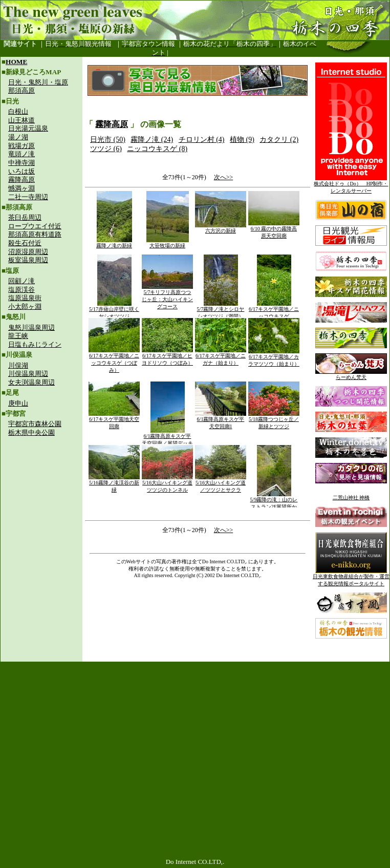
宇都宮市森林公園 (35, 424)
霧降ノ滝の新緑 (114, 243)
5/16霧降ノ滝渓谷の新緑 (114, 484)
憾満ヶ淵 (21, 188)
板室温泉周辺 (28, 260)
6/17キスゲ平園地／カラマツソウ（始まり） (274, 358)
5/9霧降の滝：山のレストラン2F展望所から (274, 504)
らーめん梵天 (351, 375)
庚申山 (18, 403)
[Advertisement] (41, 510)
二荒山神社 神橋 (351, 497)
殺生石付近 (25, 243)
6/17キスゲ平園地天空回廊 (114, 420)
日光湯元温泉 (28, 128)
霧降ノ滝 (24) (152, 140)
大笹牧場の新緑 (168, 243)
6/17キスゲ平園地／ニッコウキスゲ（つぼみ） (114, 360)
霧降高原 (21, 179)
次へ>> (224, 177)
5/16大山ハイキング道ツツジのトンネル (167, 484)
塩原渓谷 (21, 290)
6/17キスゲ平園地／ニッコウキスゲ (274, 310)
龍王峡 (18, 336)
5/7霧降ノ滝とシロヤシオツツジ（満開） (221, 310)
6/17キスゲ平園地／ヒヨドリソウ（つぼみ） (167, 357)
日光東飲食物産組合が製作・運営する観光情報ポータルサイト (351, 577)
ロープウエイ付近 (35, 226)
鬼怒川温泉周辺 (31, 327)
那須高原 (21, 90)
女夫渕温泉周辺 (31, 382)
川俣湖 (18, 365)
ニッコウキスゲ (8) (157, 149)
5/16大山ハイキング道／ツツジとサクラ (221, 484)
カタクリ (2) (279, 140)
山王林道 (21, 120)
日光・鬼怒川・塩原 (38, 82)
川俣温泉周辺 (28, 374)
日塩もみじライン (35, 344)
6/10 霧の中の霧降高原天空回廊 (274, 230)
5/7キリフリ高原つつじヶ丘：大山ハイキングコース (167, 297)
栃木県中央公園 (31, 432)
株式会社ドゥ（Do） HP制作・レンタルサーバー (351, 185)
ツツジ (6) (106, 149)
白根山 (18, 111)
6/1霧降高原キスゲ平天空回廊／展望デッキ (167, 437)
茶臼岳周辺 (25, 217)
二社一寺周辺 (28, 197)
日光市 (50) (108, 140)
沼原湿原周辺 (28, 252)
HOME (16, 62)
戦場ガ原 (21, 146)
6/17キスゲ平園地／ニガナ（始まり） (221, 357)
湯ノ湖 (18, 137)
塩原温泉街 (25, 298)
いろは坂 (21, 171)
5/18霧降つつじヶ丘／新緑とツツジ (274, 420)
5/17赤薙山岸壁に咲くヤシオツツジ (114, 310)
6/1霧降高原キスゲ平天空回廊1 (221, 420)
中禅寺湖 (21, 163)
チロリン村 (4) (202, 140)
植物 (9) (242, 140)
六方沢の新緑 (221, 228)
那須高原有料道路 (35, 234)
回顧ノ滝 (21, 281)
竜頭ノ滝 (21, 154)
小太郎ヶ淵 (25, 306)
